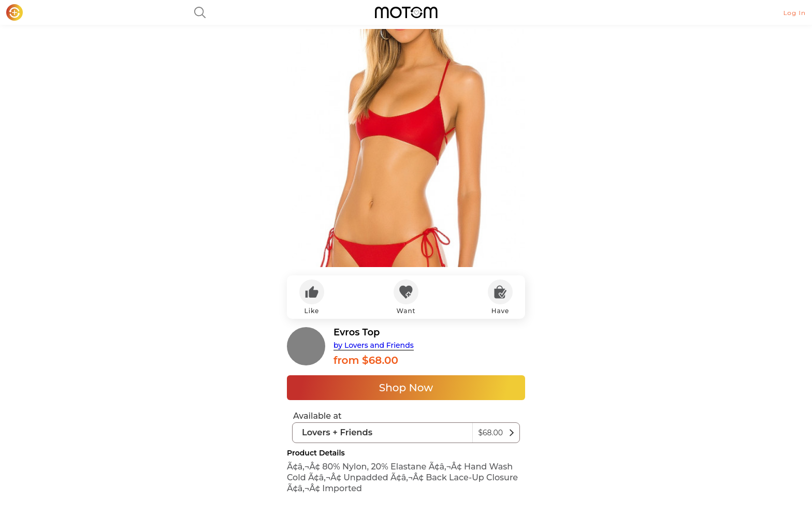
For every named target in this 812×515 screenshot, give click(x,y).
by (374, 345)
